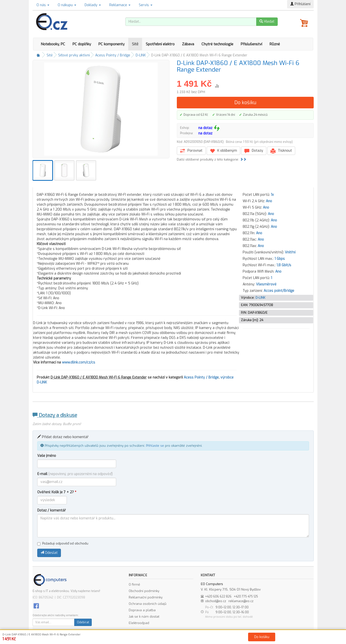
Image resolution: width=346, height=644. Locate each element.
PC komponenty (111, 44)
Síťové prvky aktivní (74, 55)
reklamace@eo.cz (241, 601)
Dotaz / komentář (52, 510)
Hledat (267, 22)
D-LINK (141, 55)
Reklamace (120, 5)
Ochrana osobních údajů (148, 604)
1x (272, 195)
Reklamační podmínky (146, 597)
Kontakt (229, 639)
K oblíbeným (223, 151)
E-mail (75, 474)
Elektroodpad (139, 623)
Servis (146, 5)
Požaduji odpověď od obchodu (63, 543)
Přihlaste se (155, 446)
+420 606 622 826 (218, 596)
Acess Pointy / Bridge (113, 55)
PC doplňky (82, 44)
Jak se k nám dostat (144, 617)
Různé (275, 44)
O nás (43, 5)
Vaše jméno (47, 456)
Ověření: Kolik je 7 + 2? (57, 492)
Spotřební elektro (160, 44)
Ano (269, 201)
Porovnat (191, 151)
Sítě (135, 44)
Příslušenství (251, 44)
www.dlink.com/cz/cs (79, 362)
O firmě (134, 585)
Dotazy (254, 151)
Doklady (93, 5)
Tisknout (281, 151)
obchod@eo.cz (216, 601)
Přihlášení (300, 4)
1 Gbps (280, 259)
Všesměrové (266, 284)
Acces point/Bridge (279, 291)
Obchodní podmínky (144, 591)
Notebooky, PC (53, 44)
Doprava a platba (142, 610)
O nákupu (67, 5)
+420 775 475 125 (246, 596)
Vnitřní (290, 252)
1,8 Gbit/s (284, 265)
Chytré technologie (217, 44)
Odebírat (83, 622)
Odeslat (49, 553)
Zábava (188, 44)
